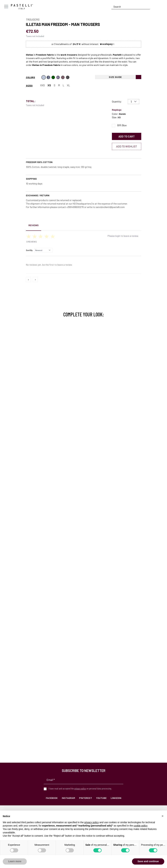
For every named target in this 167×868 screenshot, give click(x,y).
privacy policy (80, 788)
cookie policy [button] (140, 826)
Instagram (68, 798)
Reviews (34, 225)
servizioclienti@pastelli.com (110, 207)
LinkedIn (116, 798)
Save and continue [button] (148, 861)
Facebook (52, 798)
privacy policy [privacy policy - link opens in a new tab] (91, 822)
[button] (163, 816)
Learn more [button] (15, 861)
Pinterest (86, 798)
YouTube (101, 798)
